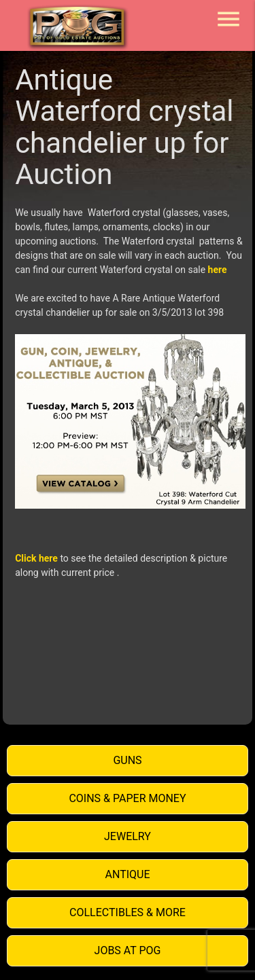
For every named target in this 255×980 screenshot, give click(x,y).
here (218, 270)
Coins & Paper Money (127, 798)
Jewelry (128, 836)
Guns (127, 760)
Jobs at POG (128, 950)
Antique (128, 874)
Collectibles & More (128, 912)
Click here (36, 558)
